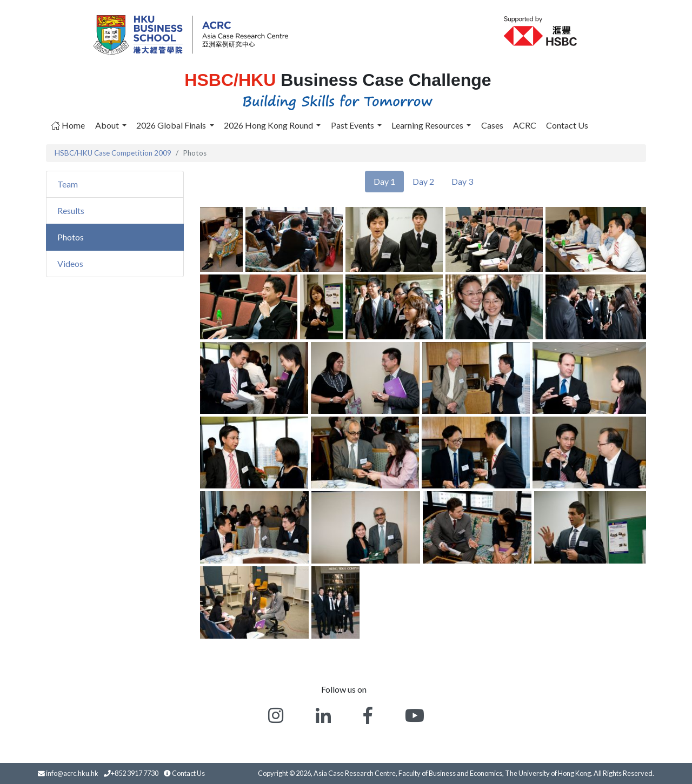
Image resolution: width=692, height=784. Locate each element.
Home (68, 125)
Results (71, 210)
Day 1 (384, 181)
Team (68, 184)
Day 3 (462, 181)
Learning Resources (428, 125)
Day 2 (423, 181)
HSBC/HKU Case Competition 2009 (113, 153)
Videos (70, 263)
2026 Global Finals (172, 125)
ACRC (525, 125)
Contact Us (567, 125)
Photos (71, 237)
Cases (492, 125)
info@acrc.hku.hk (72, 773)
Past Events (353, 125)
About (108, 125)
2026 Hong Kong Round (269, 125)
